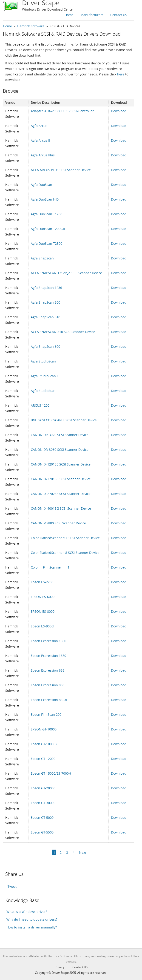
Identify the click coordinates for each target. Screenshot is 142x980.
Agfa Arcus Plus (43, 155)
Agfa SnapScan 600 (45, 346)
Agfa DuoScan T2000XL (48, 229)
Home (69, 15)
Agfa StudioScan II (45, 376)
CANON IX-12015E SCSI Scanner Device (61, 464)
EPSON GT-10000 (44, 729)
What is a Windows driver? (27, 912)
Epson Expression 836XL (49, 700)
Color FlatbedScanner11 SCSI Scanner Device (65, 538)
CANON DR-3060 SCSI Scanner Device (60, 450)
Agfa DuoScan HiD (45, 199)
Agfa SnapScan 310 (45, 317)
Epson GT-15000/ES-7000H (51, 773)
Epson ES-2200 (42, 582)
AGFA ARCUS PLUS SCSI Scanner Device (61, 170)
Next (83, 852)
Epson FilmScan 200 (46, 714)
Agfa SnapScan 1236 (46, 288)
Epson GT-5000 (42, 818)
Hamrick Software (31, 26)
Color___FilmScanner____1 (50, 567)
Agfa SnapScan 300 (45, 302)
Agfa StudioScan (43, 361)
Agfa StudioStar (43, 391)
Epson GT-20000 (43, 788)
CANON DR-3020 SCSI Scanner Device (60, 435)
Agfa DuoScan (41, 185)
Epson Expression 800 (48, 685)
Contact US (119, 15)
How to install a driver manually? (32, 927)
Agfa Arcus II (40, 140)
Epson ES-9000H (43, 626)
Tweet (12, 887)
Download (119, 111)
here (121, 74)
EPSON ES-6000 (43, 597)
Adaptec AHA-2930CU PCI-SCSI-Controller (62, 111)
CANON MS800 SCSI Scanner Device (58, 523)
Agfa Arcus (39, 126)
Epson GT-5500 (42, 832)
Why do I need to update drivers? (32, 919)
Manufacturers (92, 15)
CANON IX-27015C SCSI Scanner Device (61, 479)
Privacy (60, 967)
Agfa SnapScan (42, 258)
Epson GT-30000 (43, 803)
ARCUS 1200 (40, 405)
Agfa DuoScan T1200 (47, 214)
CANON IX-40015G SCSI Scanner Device (61, 508)
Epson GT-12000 (43, 759)
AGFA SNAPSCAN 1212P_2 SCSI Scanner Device (66, 273)
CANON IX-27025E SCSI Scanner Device (61, 494)
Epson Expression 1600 (48, 641)
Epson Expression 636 (48, 670)
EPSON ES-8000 (43, 611)
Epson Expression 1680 (48, 656)
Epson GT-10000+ (44, 744)
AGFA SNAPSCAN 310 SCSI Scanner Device (63, 332)
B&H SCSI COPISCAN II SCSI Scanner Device (64, 420)
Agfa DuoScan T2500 (47, 243)
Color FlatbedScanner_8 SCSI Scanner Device (65, 553)
